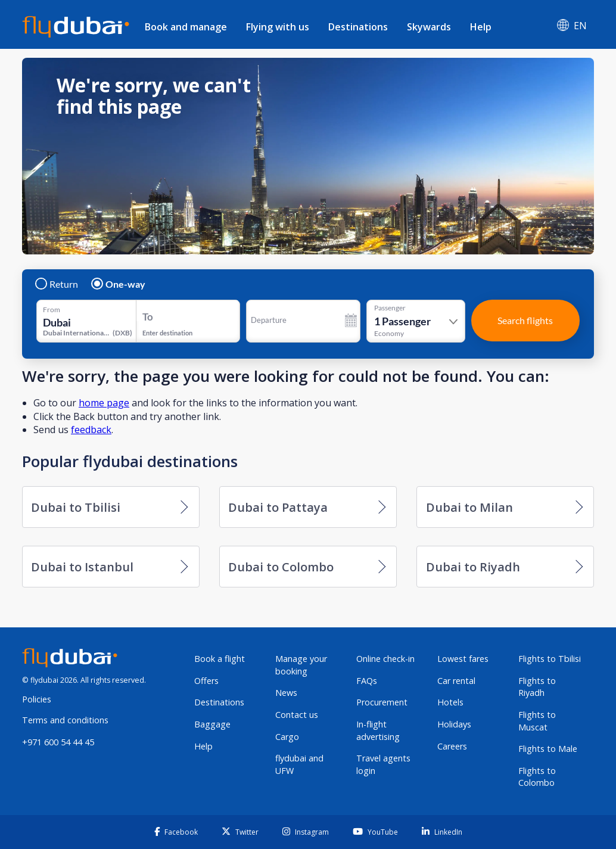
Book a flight (220, 659)
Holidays (454, 724)
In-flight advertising (378, 730)
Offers (206, 681)
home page (104, 403)
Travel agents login (383, 764)
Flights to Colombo (537, 777)
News (286, 693)
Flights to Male (548, 749)
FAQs (367, 681)
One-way (119, 284)
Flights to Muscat (537, 721)
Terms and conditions (65, 720)
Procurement (382, 702)
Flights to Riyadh (537, 687)
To (148, 317)
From (52, 310)
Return (57, 284)
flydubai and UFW (299, 764)
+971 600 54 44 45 (58, 742)
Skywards (429, 27)
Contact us (297, 715)
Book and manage (186, 27)
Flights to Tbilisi (550, 659)
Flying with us (278, 27)
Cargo (287, 737)
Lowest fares (463, 659)
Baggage (212, 724)
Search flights (525, 320)
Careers (452, 746)
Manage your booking (301, 665)
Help (481, 27)
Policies (37, 699)
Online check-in (385, 659)
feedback (91, 430)
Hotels (450, 702)
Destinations (358, 27)
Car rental (456, 681)
